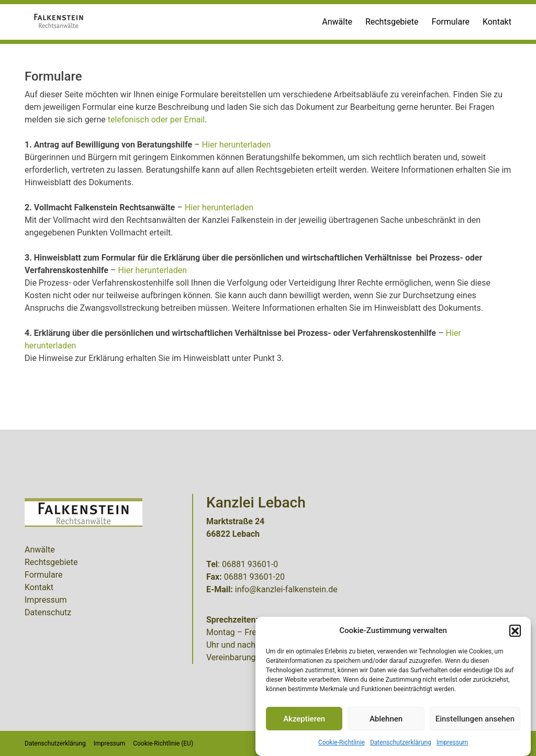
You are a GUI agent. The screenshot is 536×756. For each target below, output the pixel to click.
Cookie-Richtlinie (342, 742)
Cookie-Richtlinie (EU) (163, 743)
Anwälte (337, 22)
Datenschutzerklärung (401, 742)
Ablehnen (386, 719)
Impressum (452, 742)
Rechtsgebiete (392, 22)
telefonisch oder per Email (156, 120)
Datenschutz (48, 612)
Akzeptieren (304, 719)
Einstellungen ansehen (475, 719)
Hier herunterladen (237, 145)
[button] (515, 630)
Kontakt (497, 22)
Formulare (450, 22)
